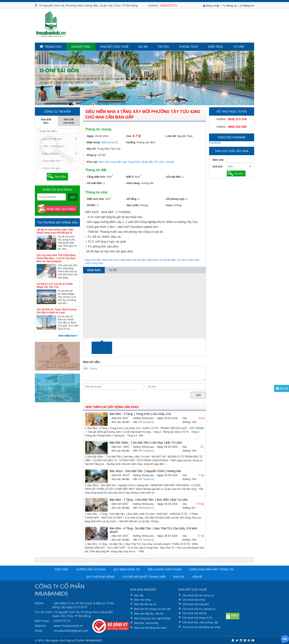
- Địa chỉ (90, 149)
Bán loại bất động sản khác (150, 628)
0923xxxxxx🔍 (146, 508)
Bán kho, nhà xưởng (146, 623)
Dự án (143, 47)
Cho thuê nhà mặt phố (196, 604)
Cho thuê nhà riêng (194, 600)
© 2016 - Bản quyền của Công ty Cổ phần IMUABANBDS (68, 640)
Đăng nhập (211, 6)
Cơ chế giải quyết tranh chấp (144, 577)
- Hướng (130, 142)
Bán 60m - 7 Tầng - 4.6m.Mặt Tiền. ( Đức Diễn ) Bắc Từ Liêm (149, 500)
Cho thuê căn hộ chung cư (198, 595)
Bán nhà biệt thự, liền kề (149, 614)
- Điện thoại (92, 142)
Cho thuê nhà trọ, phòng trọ (199, 609)
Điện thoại (42, 621)
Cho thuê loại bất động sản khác (202, 627)
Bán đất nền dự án (145, 604)
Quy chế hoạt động (100, 577)
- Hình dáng (132, 183)
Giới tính (217, 167)
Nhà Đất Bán (81, 47)
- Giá (128, 136)
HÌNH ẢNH (94, 270)
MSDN (39, 603)
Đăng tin (247, 6)
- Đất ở (129, 177)
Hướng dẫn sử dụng (91, 569)
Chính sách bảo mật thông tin (211, 569)
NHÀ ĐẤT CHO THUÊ (192, 590)
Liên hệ (197, 577)
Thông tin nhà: (97, 192)
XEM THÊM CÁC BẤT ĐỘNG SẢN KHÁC (112, 407)
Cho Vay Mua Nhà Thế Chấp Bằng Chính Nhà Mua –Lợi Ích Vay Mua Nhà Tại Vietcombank (56, 258)
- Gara (168, 205)
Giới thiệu (62, 569)
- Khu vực (91, 162)
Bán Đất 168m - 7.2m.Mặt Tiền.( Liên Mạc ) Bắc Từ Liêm (146, 443)
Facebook (215, 143)
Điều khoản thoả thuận (165, 569)
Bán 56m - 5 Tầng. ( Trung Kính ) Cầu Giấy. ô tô (140, 414)
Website (40, 626)
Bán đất (139, 595)
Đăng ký (230, 6)
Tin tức (164, 47)
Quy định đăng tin (127, 569)
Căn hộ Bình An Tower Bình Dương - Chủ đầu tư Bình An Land (57, 311)
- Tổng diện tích (95, 177)
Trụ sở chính (44, 612)
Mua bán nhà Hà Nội (133, 260)
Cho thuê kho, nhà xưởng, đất (200, 622)
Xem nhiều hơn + (68, 336)
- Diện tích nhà (94, 199)
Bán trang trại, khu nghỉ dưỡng (152, 618)
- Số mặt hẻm (94, 183)
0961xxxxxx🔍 (110, 142)
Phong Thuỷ (189, 47)
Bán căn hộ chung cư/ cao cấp (152, 609)
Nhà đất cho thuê (115, 47)
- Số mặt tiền (173, 177)
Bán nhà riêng (143, 600)
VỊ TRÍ (113, 270)
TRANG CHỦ (51, 46)
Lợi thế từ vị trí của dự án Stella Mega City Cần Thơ (55, 285)
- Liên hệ (170, 136)
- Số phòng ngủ (174, 199)
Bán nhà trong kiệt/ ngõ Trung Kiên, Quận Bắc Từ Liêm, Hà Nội (137, 162)
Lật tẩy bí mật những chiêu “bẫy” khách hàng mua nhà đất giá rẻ (55, 231)
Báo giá (179, 577)
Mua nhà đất (93, 260)
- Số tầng (131, 199)
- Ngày (89, 136)
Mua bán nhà (110, 260)
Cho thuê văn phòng (194, 613)
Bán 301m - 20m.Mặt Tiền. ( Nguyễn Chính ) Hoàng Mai (145, 471)
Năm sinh (218, 160)
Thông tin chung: (99, 129)
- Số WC (90, 205)
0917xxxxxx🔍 (146, 422)
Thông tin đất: (96, 170)
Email (39, 631)
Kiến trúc (216, 47)
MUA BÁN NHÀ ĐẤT (143, 590)
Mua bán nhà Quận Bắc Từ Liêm (167, 260)
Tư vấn (239, 47)
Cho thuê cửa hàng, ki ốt (197, 618)
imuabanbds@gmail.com (71, 631)
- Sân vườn (132, 205)
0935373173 (169, 5)
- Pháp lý (91, 155)
